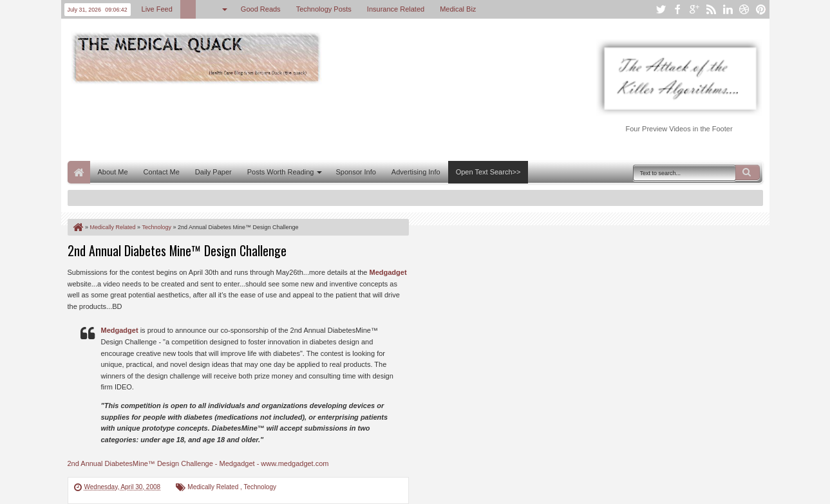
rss (711, 9)
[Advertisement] (302, 121)
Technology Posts (324, 9)
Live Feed (157, 9)
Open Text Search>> (488, 172)
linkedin (728, 9)
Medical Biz (458, 9)
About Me (113, 172)
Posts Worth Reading (281, 172)
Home (79, 172)
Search (748, 173)
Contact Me (162, 172)
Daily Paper (213, 172)
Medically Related (214, 487)
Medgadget (388, 272)
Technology (260, 487)
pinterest (761, 9)
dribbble (744, 9)
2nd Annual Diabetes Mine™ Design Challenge (177, 250)
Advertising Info (416, 172)
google (694, 9)
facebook (677, 9)
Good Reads (261, 9)
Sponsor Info (355, 172)
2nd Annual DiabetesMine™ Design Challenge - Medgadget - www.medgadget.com (198, 463)
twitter (661, 9)
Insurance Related (396, 9)
